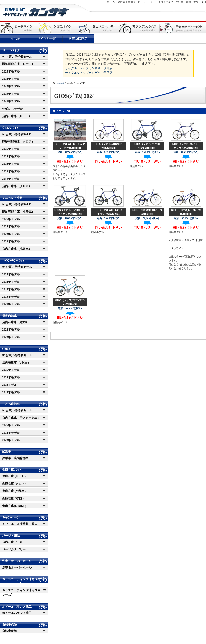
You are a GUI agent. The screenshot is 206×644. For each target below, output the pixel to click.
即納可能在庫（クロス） (18, 142)
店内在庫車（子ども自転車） (21, 418)
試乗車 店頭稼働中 (15, 458)
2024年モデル (11, 79)
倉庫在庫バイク (12, 470)
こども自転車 (11, 404)
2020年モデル (11, 304)
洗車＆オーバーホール (17, 568)
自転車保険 (9, 625)
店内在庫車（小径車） (17, 249)
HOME (60, 83)
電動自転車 (9, 316)
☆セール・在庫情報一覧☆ (20, 524)
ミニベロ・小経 (12, 198)
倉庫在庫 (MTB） (14, 499)
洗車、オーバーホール (17, 561)
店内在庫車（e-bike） (16, 363)
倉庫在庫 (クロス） (15, 484)
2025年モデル (11, 72)
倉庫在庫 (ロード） (15, 476)
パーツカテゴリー (14, 549)
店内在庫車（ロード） (17, 116)
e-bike (6, 349)
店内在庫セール (12, 542)
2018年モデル (11, 179)
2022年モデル (11, 94)
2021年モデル (11, 101)
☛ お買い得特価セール (17, 57)
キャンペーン (11, 518)
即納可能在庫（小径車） (18, 212)
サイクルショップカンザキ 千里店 (89, 73)
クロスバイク (11, 128)
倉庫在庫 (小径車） (15, 491)
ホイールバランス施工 (17, 607)
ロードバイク (11, 50)
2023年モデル (11, 86)
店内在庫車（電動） (15, 322)
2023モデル (9, 385)
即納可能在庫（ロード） (18, 64)
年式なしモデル (12, 109)
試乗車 (7, 452)
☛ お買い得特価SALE (17, 134)
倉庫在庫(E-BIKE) (14, 506)
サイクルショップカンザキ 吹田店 (89, 68)
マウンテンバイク (14, 261)
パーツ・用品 (11, 536)
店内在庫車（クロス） (17, 186)
